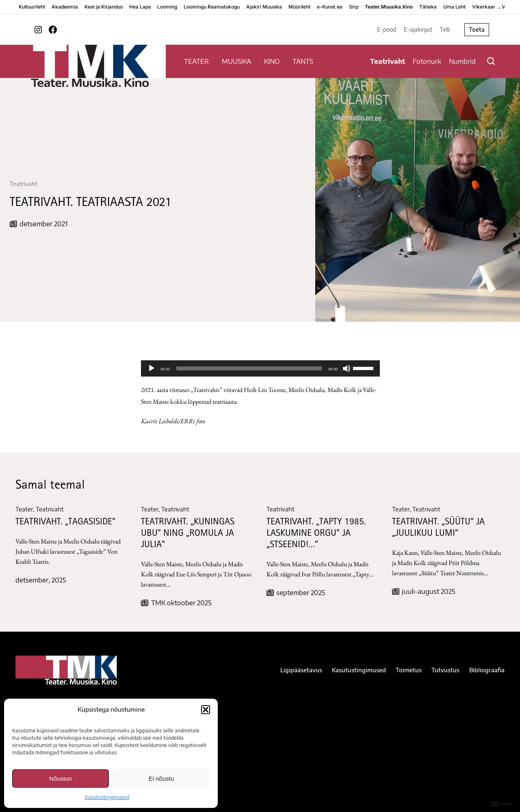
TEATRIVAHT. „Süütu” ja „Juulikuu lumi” (438, 528)
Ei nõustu (161, 778)
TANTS (303, 61)
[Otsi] (491, 61)
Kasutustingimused (107, 797)
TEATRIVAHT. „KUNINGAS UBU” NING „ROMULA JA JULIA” (188, 534)
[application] (260, 368)
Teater (24, 509)
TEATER (196, 61)
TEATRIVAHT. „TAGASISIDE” (65, 523)
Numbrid (462, 61)
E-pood (387, 29)
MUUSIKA (236, 61)
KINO (272, 61)
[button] (206, 710)
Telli (445, 29)
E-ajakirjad (418, 29)
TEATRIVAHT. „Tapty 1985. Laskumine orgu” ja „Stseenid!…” (316, 534)
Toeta (477, 29)
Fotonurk (427, 61)
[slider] (249, 368)
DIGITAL (502, 804)
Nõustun (61, 778)
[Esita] (152, 368)
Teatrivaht (388, 61)
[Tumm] (347, 368)
